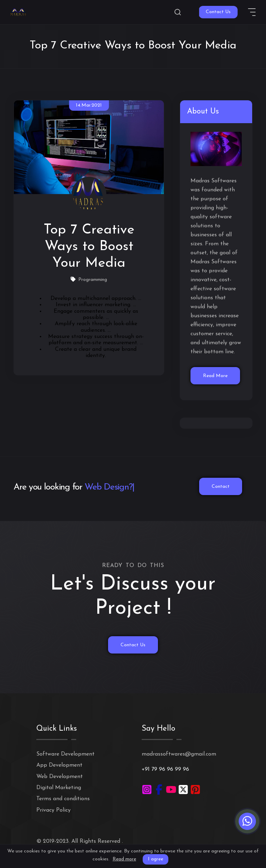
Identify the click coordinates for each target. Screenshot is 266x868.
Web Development (60, 777)
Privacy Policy (54, 810)
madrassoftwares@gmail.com (179, 754)
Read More (215, 376)
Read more (124, 859)
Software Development (65, 754)
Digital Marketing (59, 788)
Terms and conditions (63, 799)
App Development (59, 765)
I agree (156, 859)
